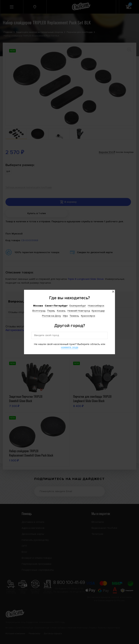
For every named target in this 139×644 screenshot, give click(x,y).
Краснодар (98, 311)
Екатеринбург (78, 306)
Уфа (65, 316)
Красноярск (88, 316)
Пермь (51, 311)
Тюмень (74, 316)
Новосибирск (96, 306)
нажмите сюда (70, 347)
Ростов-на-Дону (51, 316)
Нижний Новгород (79, 311)
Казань (61, 311)
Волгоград (39, 311)
